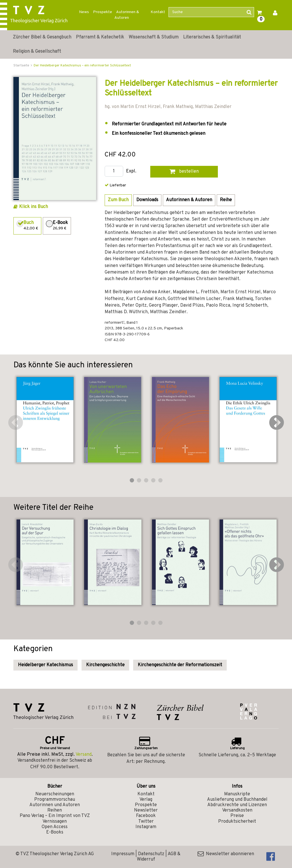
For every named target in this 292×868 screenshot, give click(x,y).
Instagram (146, 827)
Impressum (123, 854)
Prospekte (103, 12)
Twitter (146, 822)
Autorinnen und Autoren (55, 805)
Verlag (146, 800)
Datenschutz (151, 854)
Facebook (146, 816)
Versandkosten (237, 810)
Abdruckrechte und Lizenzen (237, 805)
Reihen (55, 810)
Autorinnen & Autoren (127, 15)
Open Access (55, 827)
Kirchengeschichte (105, 665)
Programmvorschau (55, 800)
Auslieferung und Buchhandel (237, 800)
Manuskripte (237, 794)
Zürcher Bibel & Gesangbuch (42, 37)
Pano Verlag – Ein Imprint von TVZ (55, 816)
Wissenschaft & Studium (154, 37)
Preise (237, 816)
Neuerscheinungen (55, 794)
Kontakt (158, 12)
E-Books (55, 832)
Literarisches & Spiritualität (212, 37)
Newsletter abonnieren (226, 854)
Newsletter (146, 810)
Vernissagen (55, 822)
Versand (84, 755)
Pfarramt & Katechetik (100, 37)
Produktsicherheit (237, 822)
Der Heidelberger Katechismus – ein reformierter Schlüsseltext (82, 66)
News (84, 12)
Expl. (131, 171)
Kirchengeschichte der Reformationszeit (180, 665)
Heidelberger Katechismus (45, 665)
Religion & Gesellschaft (37, 52)
